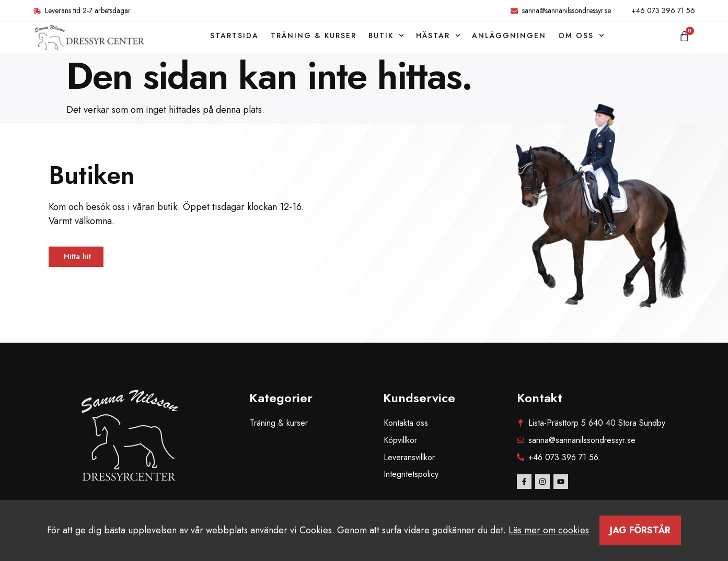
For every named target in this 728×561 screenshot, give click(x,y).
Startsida (234, 36)
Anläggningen (509, 36)
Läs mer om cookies (549, 530)
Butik (386, 36)
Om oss (581, 36)
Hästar (438, 36)
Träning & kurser (314, 36)
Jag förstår (640, 530)
